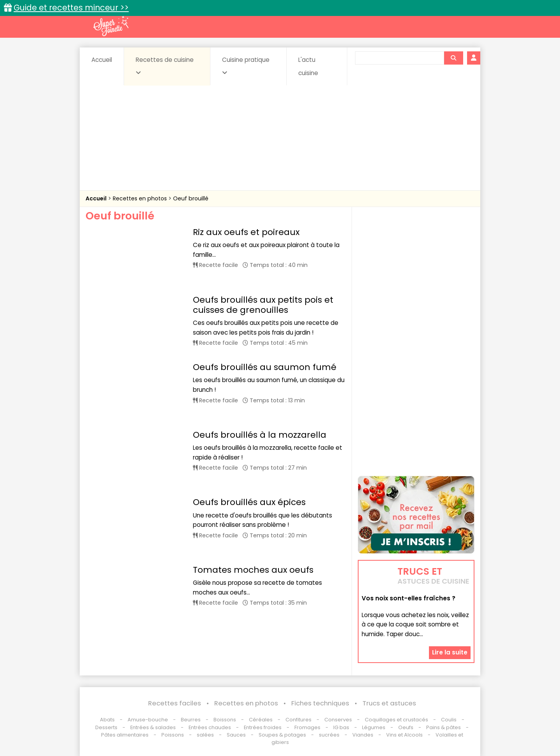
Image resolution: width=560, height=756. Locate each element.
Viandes (363, 735)
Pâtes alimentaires (125, 735)
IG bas (341, 727)
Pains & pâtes (444, 727)
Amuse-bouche (148, 720)
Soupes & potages (282, 735)
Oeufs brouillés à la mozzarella (260, 397)
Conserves (338, 720)
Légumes (374, 727)
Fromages (307, 727)
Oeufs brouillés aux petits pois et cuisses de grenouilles (263, 289)
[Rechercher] (453, 58)
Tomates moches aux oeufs (253, 500)
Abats (107, 720)
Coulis (449, 720)
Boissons (225, 720)
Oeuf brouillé (191, 198)
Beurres (191, 720)
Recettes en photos (141, 198)
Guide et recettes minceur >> (71, 8)
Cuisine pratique (246, 66)
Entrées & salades (153, 727)
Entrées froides (263, 727)
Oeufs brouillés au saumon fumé (265, 345)
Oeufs (406, 727)
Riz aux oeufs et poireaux (246, 232)
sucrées (329, 735)
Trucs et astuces (389, 703)
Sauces (236, 735)
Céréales (261, 720)
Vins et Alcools (404, 735)
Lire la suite (450, 652)
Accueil (102, 60)
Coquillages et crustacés (396, 720)
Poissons (173, 735)
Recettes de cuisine (165, 66)
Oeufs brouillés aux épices (249, 448)
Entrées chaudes (210, 727)
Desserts (106, 727)
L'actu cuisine (308, 66)
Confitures (298, 720)
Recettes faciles (175, 703)
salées (205, 735)
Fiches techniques (320, 703)
